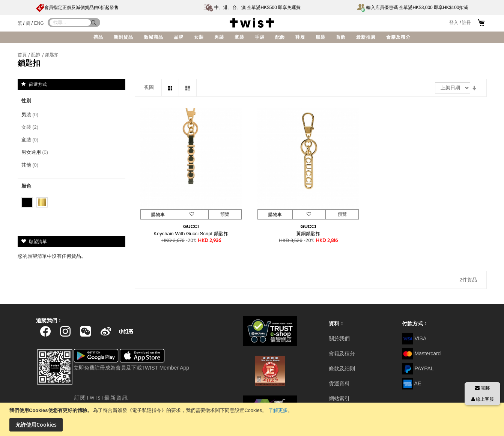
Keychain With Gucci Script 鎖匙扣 (191, 234)
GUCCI (191, 226)
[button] (191, 214)
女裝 (31, 127)
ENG (39, 23)
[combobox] (70, 23)
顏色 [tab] (26, 186)
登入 (454, 23)
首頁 (23, 55)
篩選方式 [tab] (38, 84)
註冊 (466, 23)
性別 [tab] (26, 101)
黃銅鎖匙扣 (308, 234)
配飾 (36, 55)
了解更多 (278, 410)
